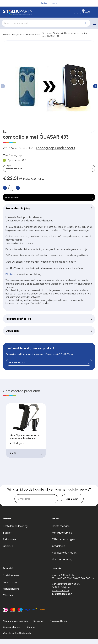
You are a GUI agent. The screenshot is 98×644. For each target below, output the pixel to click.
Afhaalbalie (59, 551)
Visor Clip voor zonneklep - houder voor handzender (24, 442)
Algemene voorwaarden (15, 626)
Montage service (62, 537)
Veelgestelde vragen (64, 557)
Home (6, 35)
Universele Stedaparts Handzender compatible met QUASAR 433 (65, 35)
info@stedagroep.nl (62, 599)
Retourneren (10, 544)
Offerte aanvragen (63, 544)
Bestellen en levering (15, 531)
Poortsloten (10, 587)
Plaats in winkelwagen (49, 201)
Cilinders (8, 600)
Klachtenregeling (62, 564)
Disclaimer (39, 626)
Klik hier (9, 279)
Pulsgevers (17, 35)
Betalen (8, 537)
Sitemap (31, 632)
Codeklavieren (12, 580)
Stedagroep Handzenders (56, 148)
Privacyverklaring (58, 626)
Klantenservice (61, 531)
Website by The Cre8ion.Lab (17, 638)
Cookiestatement (12, 632)
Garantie (8, 551)
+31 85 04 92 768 (61, 595)
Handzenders (32, 35)
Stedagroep (15, 155)
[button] (95, 86)
